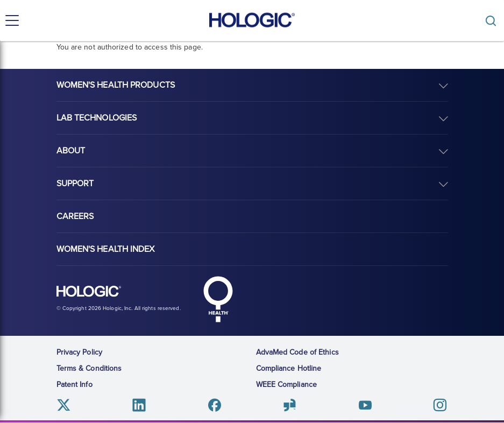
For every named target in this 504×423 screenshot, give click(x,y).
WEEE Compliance (287, 385)
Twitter (64, 405)
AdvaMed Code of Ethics (297, 352)
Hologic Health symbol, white (218, 299)
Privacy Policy (79, 352)
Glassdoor (290, 405)
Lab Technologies (97, 118)
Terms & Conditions (89, 368)
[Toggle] (493, 21)
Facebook (214, 405)
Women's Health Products (116, 85)
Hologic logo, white (89, 292)
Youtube (365, 405)
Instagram (440, 405)
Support (75, 184)
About (71, 151)
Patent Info (74, 385)
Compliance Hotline (289, 368)
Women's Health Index (106, 249)
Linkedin (139, 405)
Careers (75, 216)
